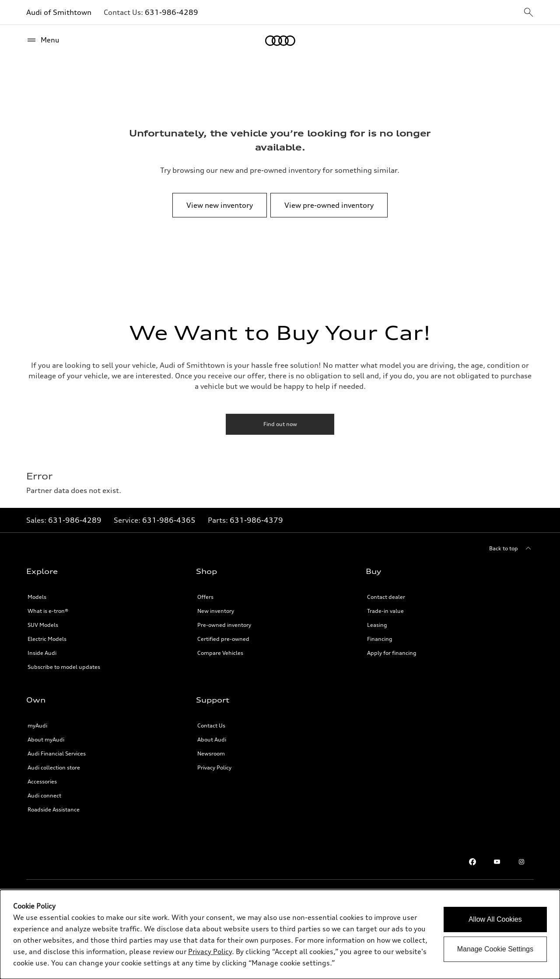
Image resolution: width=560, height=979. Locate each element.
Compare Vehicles (220, 653)
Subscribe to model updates (64, 667)
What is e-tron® (48, 611)
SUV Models (43, 625)
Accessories (42, 781)
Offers (205, 597)
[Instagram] (521, 862)
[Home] (280, 41)
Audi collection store (54, 767)
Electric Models (47, 639)
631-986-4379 (256, 520)
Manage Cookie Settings (495, 949)
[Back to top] (511, 549)
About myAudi (46, 739)
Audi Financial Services (57, 753)
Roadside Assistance (54, 809)
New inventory (216, 611)
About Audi (212, 739)
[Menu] (43, 40)
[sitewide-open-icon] (528, 13)
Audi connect (44, 795)
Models (37, 597)
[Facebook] (472, 862)
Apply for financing (392, 653)
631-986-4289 (171, 12)
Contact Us (211, 726)
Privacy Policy (214, 767)
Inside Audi (42, 653)
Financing (380, 639)
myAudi (37, 726)
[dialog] (280, 934)
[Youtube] (497, 862)
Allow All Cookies (495, 919)
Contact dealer (386, 597)
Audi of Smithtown (59, 12)
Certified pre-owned (223, 639)
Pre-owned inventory (224, 625)
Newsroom (211, 753)
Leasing (377, 625)
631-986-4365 (169, 520)
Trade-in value (385, 611)
